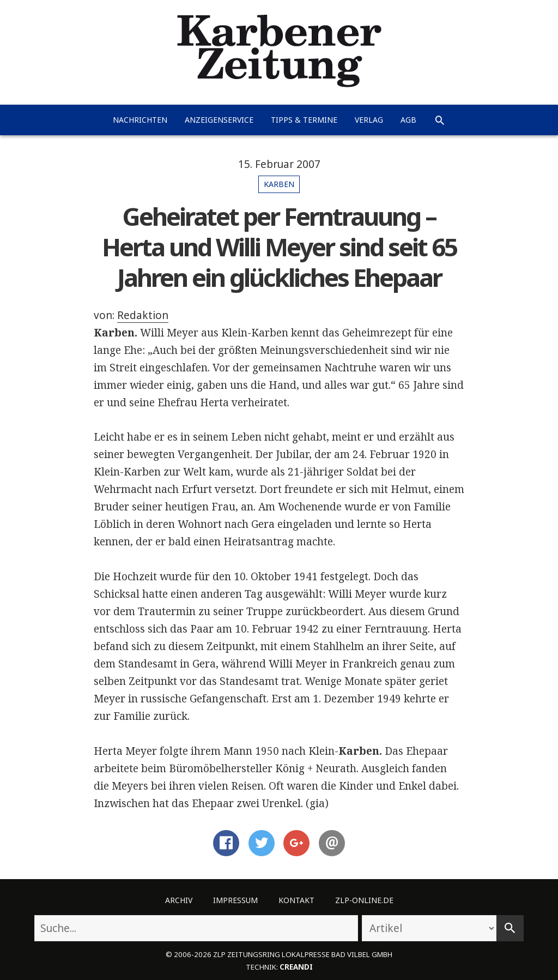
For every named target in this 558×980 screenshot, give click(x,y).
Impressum (235, 900)
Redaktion (143, 315)
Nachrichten (140, 120)
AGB (408, 120)
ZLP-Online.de (364, 900)
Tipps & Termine (304, 120)
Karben (279, 184)
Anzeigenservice (219, 120)
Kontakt (296, 900)
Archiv (179, 900)
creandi (296, 967)
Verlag (369, 120)
